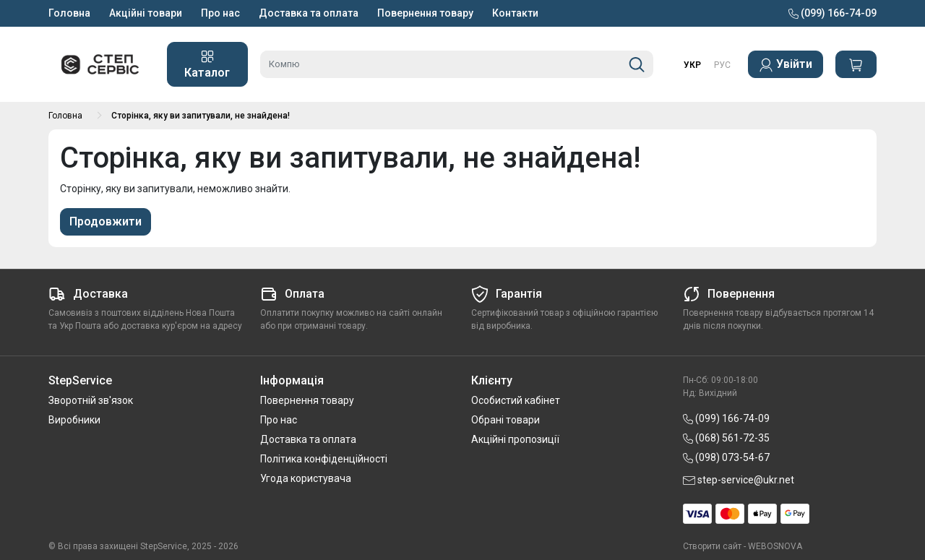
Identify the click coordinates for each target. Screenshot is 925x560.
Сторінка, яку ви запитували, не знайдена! (201, 116)
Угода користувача (306, 478)
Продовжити (106, 221)
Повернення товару (425, 13)
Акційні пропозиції (515, 439)
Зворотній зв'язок (91, 400)
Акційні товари (146, 13)
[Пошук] (637, 64)
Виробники (74, 420)
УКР (692, 65)
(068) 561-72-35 (726, 438)
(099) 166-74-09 (832, 13)
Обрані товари (505, 420)
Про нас (220, 13)
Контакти (515, 13)
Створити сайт (712, 546)
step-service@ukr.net (739, 480)
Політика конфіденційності (324, 459)
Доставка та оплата (309, 13)
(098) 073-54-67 (726, 457)
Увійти (786, 65)
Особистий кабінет (516, 400)
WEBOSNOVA (775, 546)
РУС (722, 65)
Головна (69, 13)
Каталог (207, 64)
